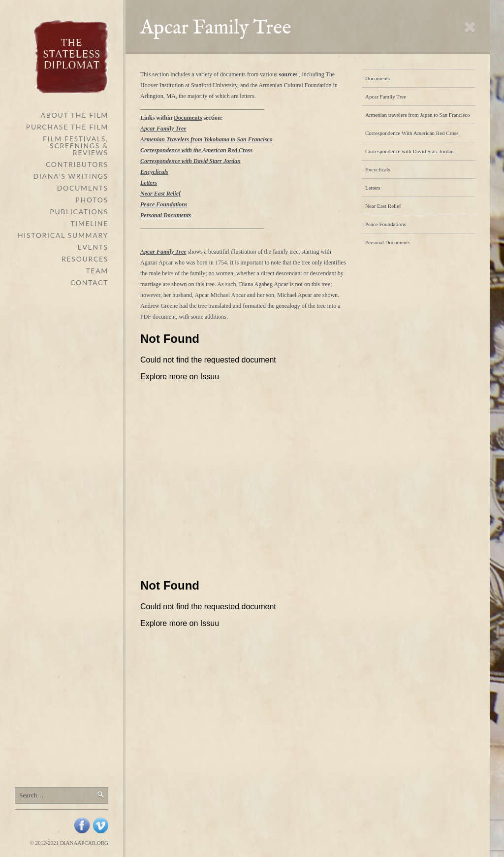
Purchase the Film (67, 127)
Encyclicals (378, 169)
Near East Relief (383, 206)
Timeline (89, 223)
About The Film (75, 115)
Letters (373, 188)
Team (97, 271)
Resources (85, 259)
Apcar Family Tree (386, 97)
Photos (92, 200)
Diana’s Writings (71, 176)
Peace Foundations (386, 224)
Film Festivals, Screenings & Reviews (76, 146)
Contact (89, 282)
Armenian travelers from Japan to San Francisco (418, 115)
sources (288, 74)
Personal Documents (388, 242)
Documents (83, 188)
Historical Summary (63, 235)
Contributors (77, 164)
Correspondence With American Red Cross (412, 133)
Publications (79, 212)
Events (93, 247)
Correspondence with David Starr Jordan (409, 151)
